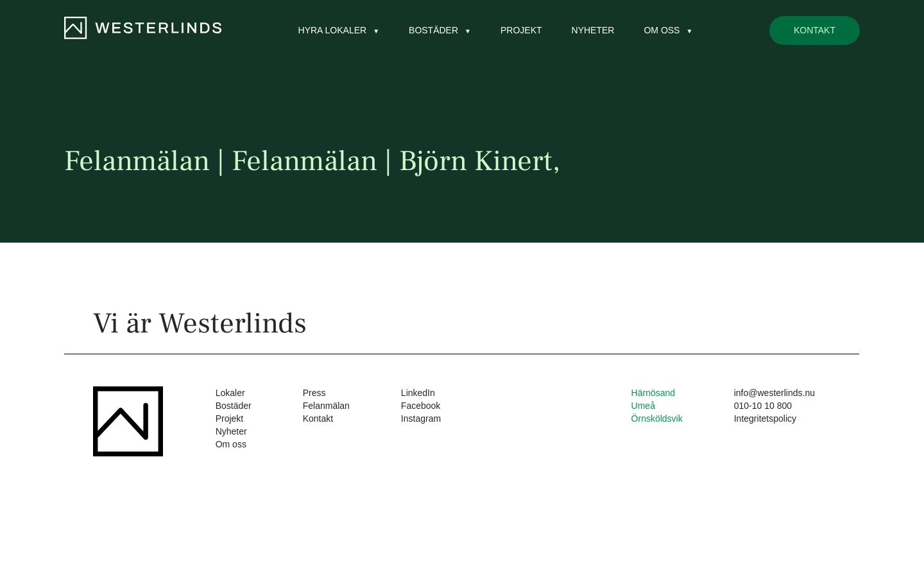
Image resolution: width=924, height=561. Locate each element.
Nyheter (593, 30)
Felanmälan (326, 406)
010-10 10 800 (763, 406)
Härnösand (654, 393)
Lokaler (230, 393)
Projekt (521, 30)
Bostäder (433, 30)
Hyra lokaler (333, 30)
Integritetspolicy (765, 419)
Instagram (421, 419)
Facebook (421, 406)
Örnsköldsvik (657, 419)
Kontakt (815, 30)
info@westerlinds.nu (774, 393)
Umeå (643, 406)
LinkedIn (418, 393)
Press (314, 393)
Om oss (662, 30)
